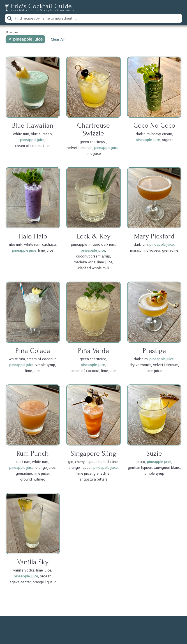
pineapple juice (25, 39)
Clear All (58, 40)
